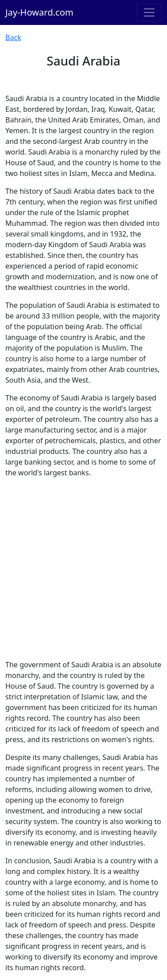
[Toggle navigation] (149, 12)
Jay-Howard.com (39, 12)
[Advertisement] (83, 569)
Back (13, 37)
